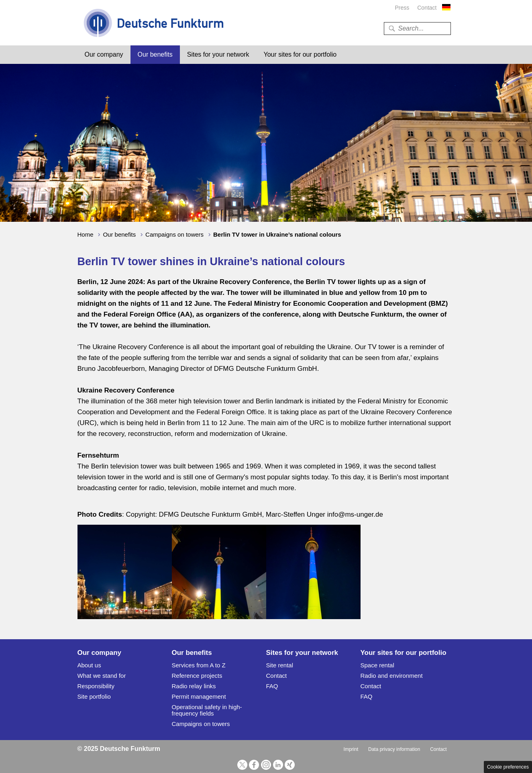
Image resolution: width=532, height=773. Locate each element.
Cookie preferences (508, 767)
